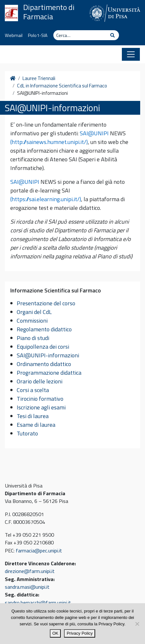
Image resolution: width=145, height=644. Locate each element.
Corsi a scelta (33, 390)
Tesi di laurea (33, 416)
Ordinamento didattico (44, 364)
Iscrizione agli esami (41, 407)
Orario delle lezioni (40, 381)
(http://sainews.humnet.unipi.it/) (49, 142)
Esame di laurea (36, 425)
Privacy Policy (80, 633)
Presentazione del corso (46, 303)
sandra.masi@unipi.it (27, 587)
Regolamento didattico (44, 329)
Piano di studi (33, 338)
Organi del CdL (34, 312)
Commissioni (32, 321)
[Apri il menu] (131, 54)
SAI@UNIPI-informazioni (48, 355)
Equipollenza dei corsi (43, 347)
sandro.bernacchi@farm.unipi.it (38, 603)
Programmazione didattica (49, 373)
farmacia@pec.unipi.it (39, 550)
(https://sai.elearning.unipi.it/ (45, 199)
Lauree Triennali (39, 78)
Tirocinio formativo (40, 399)
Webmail (14, 35)
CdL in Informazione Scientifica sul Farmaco (62, 86)
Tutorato (27, 433)
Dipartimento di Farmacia (49, 12)
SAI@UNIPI (94, 133)
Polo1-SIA (38, 35)
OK (55, 633)
